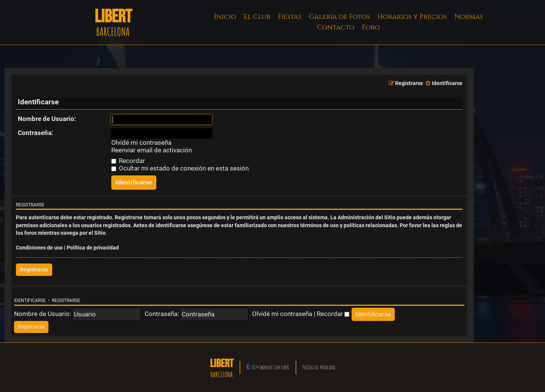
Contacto (336, 27)
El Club (257, 17)
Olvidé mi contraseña (141, 143)
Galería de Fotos (340, 17)
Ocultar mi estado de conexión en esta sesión (180, 168)
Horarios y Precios (412, 17)
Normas (468, 17)
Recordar (128, 161)
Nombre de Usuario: (47, 119)
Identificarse (30, 301)
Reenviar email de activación (152, 150)
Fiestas (290, 17)
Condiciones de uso (39, 248)
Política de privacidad (93, 248)
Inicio (225, 17)
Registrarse (34, 270)
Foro (371, 27)
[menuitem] (444, 84)
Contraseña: (36, 133)
